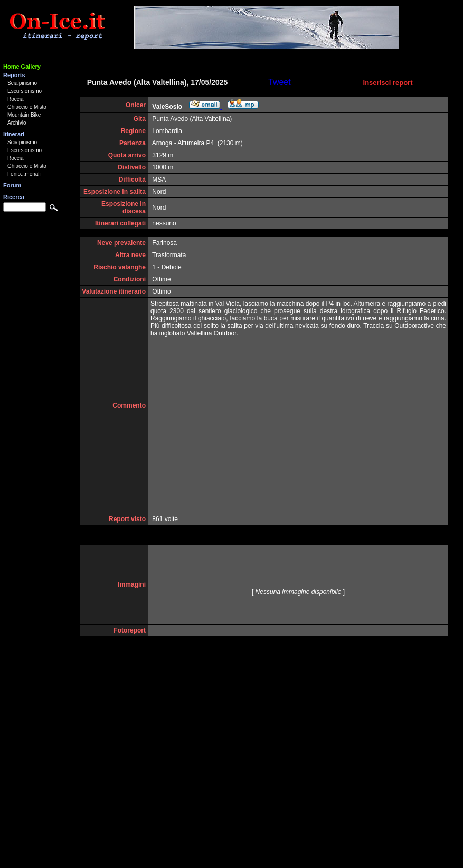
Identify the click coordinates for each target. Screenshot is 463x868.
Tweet (280, 82)
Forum (12, 185)
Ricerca (14, 197)
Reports (14, 75)
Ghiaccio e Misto (27, 107)
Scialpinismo (22, 83)
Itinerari (14, 134)
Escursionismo (25, 91)
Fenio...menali (24, 174)
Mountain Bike (24, 115)
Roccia (16, 99)
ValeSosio (167, 107)
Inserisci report (388, 83)
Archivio (17, 123)
